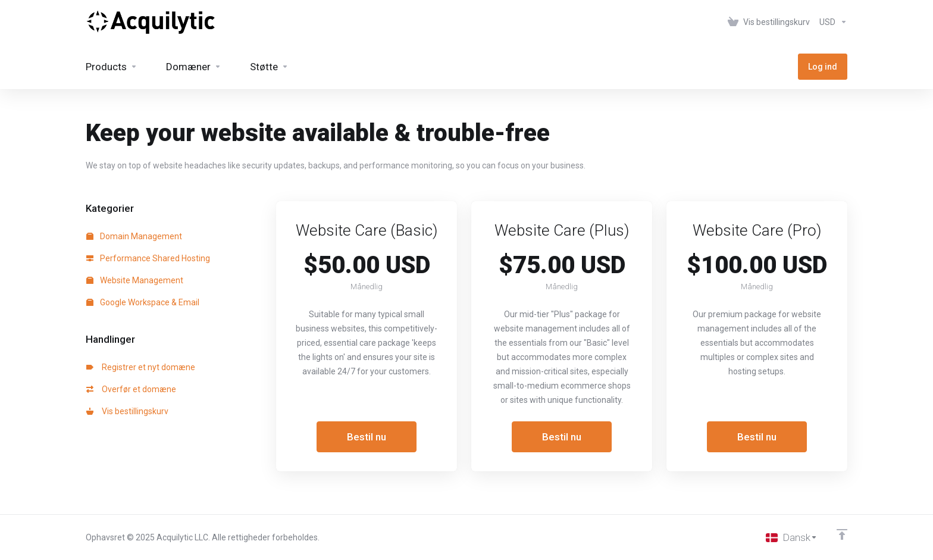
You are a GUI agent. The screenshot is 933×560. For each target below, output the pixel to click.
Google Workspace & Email (143, 302)
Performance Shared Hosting (148, 258)
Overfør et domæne (131, 389)
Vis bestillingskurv (127, 411)
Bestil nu (367, 437)
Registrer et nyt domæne (141, 367)
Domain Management (134, 236)
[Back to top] (842, 534)
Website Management (135, 280)
